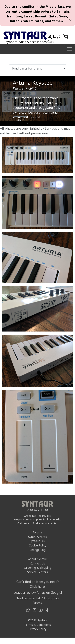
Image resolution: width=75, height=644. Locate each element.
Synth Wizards (38, 537)
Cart (51, 42)
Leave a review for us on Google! (38, 593)
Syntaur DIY (37, 541)
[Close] (70, 20)
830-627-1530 (38, 510)
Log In (58, 36)
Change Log (38, 550)
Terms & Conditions (37, 625)
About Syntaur (38, 559)
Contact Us (37, 563)
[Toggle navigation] (69, 49)
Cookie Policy (37, 545)
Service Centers (37, 572)
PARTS (20, 120)
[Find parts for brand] (38, 68)
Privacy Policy (37, 629)
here (26, 523)
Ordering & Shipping (38, 568)
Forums (37, 532)
